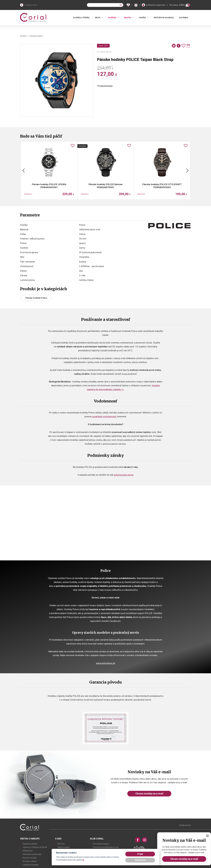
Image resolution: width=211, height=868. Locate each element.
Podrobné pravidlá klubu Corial (106, 847)
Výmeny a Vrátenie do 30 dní (35, 847)
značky (142, 17)
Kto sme (61, 844)
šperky (127, 17)
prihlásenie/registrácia (156, 5)
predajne (184, 17)
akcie (98, 17)
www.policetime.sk (105, 663)
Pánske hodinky (36, 36)
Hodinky (23, 36)
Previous (24, 171)
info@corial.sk (31, 5)
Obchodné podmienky (32, 854)
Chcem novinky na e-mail (149, 794)
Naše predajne (64, 847)
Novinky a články (30, 861)
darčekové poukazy (164, 17)
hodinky (112, 17)
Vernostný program (101, 844)
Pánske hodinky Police (36, 298)
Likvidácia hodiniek (31, 865)
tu (83, 860)
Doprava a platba (30, 844)
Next (187, 171)
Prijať (140, 854)
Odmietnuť (140, 860)
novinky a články (81, 17)
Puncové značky (30, 858)
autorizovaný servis (124, 475)
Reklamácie (28, 851)
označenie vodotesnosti (104, 416)
